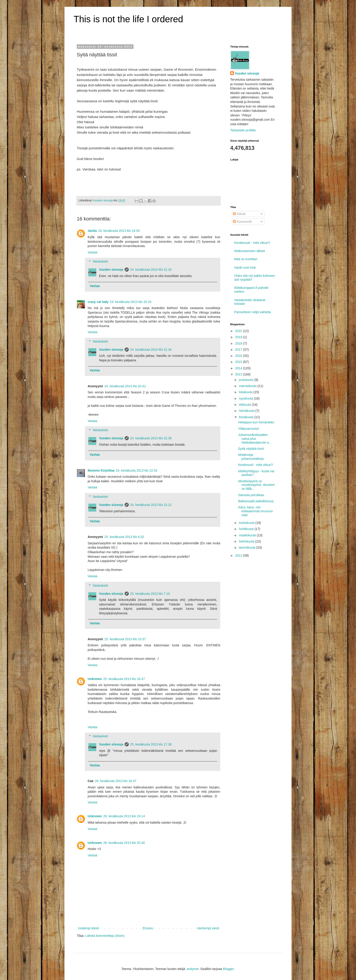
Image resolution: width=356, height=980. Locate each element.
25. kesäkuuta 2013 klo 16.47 (124, 679)
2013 (239, 374)
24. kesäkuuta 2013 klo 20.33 (131, 302)
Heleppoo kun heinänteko (256, 422)
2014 (239, 368)
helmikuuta (247, 541)
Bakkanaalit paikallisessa (256, 501)
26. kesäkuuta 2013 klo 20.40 (124, 843)
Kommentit (242, 222)
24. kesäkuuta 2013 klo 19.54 (119, 231)
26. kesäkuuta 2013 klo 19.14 (124, 816)
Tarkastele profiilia (243, 130)
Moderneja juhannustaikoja (251, 457)
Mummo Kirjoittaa (101, 470)
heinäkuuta (247, 411)
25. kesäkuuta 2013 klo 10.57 (125, 639)
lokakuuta (246, 392)
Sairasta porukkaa (251, 495)
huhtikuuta (247, 529)
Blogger (228, 969)
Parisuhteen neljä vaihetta (253, 312)
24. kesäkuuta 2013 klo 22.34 (151, 350)
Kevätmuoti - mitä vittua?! (252, 243)
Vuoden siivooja (111, 270)
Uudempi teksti (88, 928)
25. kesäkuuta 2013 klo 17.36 (151, 744)
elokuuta (245, 405)
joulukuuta (247, 380)
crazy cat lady (98, 302)
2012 (239, 555)
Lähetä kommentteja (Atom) (105, 936)
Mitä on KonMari (246, 259)
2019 (239, 337)
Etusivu (148, 928)
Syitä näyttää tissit (251, 449)
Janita (92, 231)
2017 (239, 350)
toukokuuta (247, 523)
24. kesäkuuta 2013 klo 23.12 (151, 505)
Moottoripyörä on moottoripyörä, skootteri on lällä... (256, 485)
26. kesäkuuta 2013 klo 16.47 (116, 781)
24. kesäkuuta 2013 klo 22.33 (151, 270)
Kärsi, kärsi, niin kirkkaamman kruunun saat (256, 511)
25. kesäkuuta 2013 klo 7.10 (150, 594)
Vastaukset (100, 262)
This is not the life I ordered (128, 19)
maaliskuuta (248, 535)
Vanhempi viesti (208, 928)
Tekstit (239, 214)
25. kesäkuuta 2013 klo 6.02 (124, 537)
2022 (239, 331)
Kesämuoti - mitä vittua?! (256, 465)
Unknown (95, 679)
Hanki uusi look (245, 267)
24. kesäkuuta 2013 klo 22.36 (151, 438)
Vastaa (93, 252)
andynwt (193, 969)
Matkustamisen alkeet (250, 251)
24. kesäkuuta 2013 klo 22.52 (137, 470)
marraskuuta (248, 386)
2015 (239, 362)
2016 (239, 356)
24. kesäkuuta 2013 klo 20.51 (125, 386)
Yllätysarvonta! (249, 429)
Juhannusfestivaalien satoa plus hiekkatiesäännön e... (255, 439)
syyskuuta (246, 398)
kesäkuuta (247, 417)
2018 (239, 343)
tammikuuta (247, 547)
